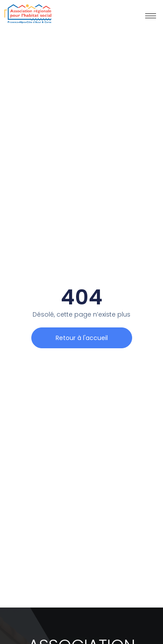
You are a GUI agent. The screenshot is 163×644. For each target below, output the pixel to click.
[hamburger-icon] (151, 16)
